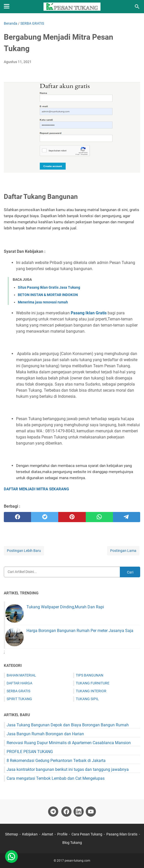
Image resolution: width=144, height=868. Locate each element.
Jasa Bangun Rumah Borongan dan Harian (45, 734)
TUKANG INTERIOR (91, 691)
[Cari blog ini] (137, 7)
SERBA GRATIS (18, 691)
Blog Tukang (72, 843)
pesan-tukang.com (77, 861)
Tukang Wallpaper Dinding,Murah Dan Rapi (65, 607)
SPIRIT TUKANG (19, 699)
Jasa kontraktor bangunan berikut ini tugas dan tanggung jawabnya (68, 769)
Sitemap (12, 834)
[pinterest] (72, 517)
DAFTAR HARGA (19, 683)
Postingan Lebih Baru (24, 551)
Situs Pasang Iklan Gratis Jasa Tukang (49, 287)
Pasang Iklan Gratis (89, 313)
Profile (62, 834)
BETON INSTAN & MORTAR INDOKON (48, 295)
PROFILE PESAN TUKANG (30, 752)
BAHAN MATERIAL (21, 675)
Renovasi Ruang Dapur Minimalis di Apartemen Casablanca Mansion (69, 743)
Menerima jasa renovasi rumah (43, 302)
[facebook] (17, 517)
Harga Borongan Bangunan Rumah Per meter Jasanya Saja (80, 631)
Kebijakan (30, 834)
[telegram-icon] (53, 812)
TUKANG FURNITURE (93, 683)
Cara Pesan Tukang (87, 834)
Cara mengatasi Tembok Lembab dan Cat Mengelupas (56, 778)
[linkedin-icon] (79, 812)
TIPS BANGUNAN (90, 675)
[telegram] (127, 517)
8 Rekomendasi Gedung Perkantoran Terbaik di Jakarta (56, 761)
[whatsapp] (99, 517)
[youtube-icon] (91, 812)
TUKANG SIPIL (87, 699)
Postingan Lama (123, 551)
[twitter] (45, 517)
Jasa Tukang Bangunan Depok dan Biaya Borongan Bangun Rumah (68, 725)
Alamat (47, 834)
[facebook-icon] (66, 812)
